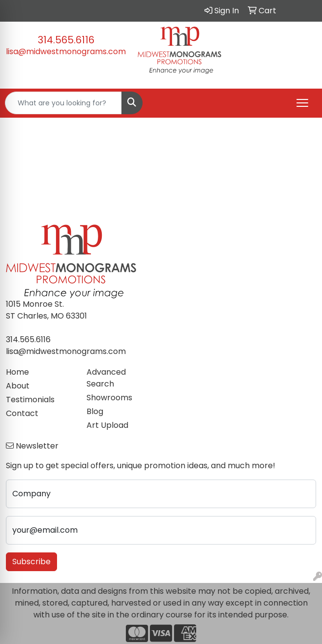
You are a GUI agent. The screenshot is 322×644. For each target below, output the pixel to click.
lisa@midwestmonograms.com (66, 51)
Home (17, 372)
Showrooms (109, 398)
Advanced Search (106, 378)
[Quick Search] (63, 103)
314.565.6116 (66, 40)
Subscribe (31, 562)
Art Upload (107, 425)
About (18, 386)
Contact (22, 413)
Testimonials (30, 400)
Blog (95, 411)
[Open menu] (302, 103)
